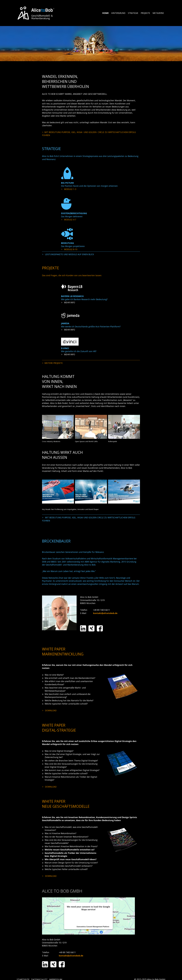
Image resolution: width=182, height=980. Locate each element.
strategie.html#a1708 (91, 189)
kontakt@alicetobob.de (105, 613)
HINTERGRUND (118, 13)
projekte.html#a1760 (91, 363)
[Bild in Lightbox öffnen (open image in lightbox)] (58, 427)
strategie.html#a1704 (91, 254)
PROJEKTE (145, 13)
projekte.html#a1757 (91, 354)
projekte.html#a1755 (91, 330)
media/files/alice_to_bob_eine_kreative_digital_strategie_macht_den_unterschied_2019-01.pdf (72, 787)
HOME (105, 13)
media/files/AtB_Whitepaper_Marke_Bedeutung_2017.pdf (72, 710)
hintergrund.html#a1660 (91, 134)
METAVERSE (158, 13)
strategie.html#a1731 (91, 249)
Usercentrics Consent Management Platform (93, 927)
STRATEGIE (133, 13)
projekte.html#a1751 (91, 302)
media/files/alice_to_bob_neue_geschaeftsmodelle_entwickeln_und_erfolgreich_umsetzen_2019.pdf (72, 876)
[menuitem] (106, 13)
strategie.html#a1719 (91, 220)
